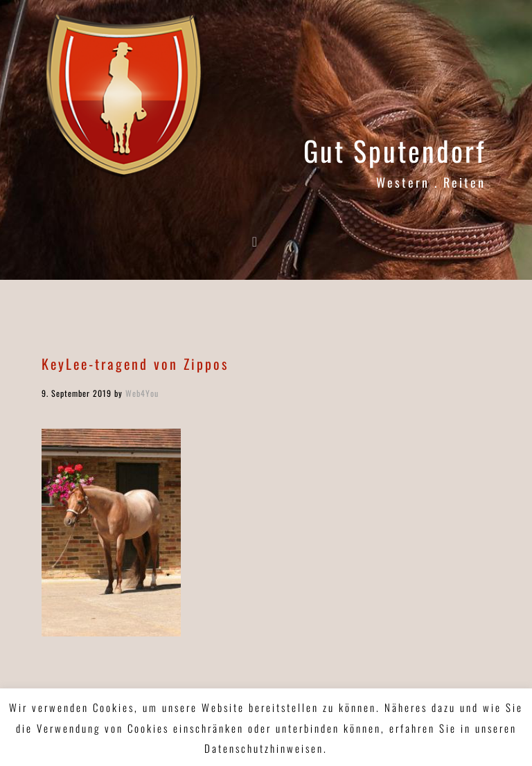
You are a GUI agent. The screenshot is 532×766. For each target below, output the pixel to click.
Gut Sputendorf (394, 150)
